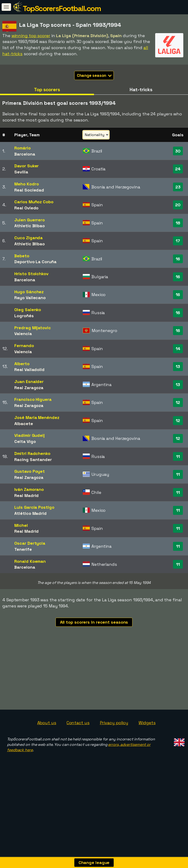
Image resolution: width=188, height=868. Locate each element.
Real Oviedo (26, 208)
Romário (22, 148)
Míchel (21, 525)
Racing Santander (33, 459)
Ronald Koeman (30, 561)
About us (47, 753)
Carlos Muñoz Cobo (34, 202)
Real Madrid (26, 495)
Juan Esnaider (29, 381)
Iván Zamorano (29, 489)
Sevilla (21, 172)
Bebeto (22, 256)
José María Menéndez (37, 417)
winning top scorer (31, 36)
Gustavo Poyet (30, 471)
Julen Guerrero (30, 220)
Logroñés (24, 316)
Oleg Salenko (28, 310)
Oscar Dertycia (30, 543)
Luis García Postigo (34, 507)
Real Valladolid (29, 369)
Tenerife (23, 549)
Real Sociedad (29, 190)
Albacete (24, 424)
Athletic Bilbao (30, 226)
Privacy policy (114, 753)
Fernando (24, 346)
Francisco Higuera (33, 399)
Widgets (147, 753)
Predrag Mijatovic (32, 328)
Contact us (78, 753)
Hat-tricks (141, 90)
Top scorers (47, 90)
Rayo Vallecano (30, 298)
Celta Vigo (25, 441)
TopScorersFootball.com (62, 8)
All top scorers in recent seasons (94, 622)
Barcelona (25, 154)
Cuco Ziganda (28, 238)
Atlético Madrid (30, 513)
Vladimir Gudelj (30, 435)
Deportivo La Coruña (35, 262)
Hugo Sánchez (29, 292)
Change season (94, 75)
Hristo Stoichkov (31, 274)
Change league (94, 862)
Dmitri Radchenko (32, 453)
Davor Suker (26, 166)
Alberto (22, 364)
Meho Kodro (26, 184)
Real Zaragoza (29, 388)
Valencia (23, 334)
